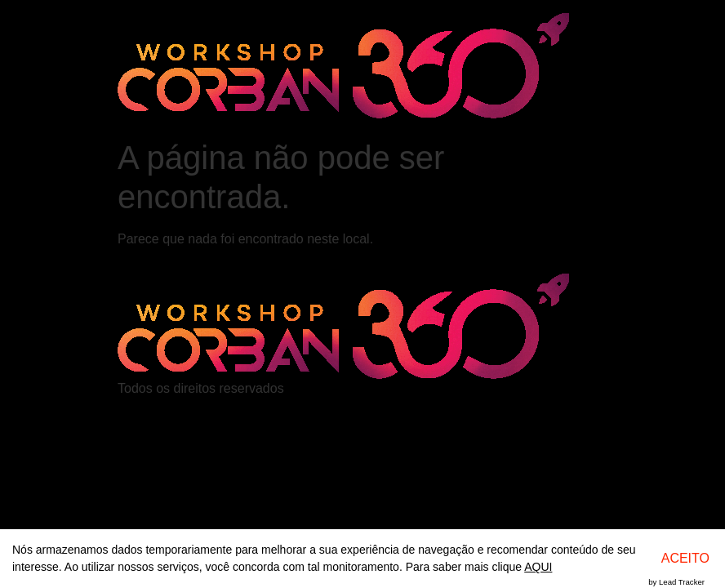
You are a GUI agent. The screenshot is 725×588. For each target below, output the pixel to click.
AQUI (538, 567)
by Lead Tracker (676, 582)
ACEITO (685, 558)
